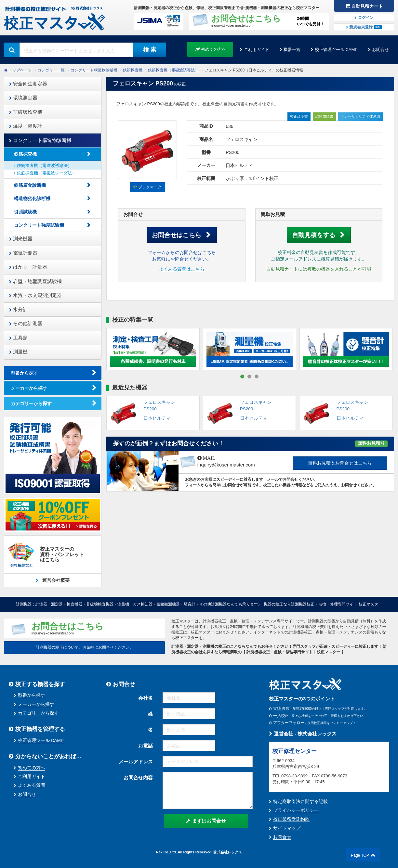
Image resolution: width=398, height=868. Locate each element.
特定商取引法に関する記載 (300, 802)
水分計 (18, 309)
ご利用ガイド (257, 50)
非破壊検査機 (26, 112)
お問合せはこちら (177, 235)
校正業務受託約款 (291, 819)
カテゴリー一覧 (51, 70)
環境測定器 (23, 98)
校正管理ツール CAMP (336, 50)
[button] (242, 377)
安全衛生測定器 (28, 84)
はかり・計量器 (28, 267)
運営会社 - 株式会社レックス (303, 734)
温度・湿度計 (26, 126)
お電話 (146, 746)
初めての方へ (211, 49)
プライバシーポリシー (296, 810)
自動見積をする (314, 235)
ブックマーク (147, 187)
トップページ (20, 70)
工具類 (18, 338)
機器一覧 (292, 50)
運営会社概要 (55, 580)
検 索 (150, 50)
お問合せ (380, 50)
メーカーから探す (29, 388)
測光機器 (21, 239)
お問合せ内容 (138, 778)
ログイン (364, 18)
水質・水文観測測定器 (35, 295)
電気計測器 (23, 253)
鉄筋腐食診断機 (30, 185)
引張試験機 (25, 212)
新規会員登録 (364, 27)
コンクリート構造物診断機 (94, 70)
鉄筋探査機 (133, 70)
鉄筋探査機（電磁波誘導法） (173, 70)
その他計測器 (26, 323)
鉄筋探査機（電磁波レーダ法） (45, 173)
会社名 (146, 698)
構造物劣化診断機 (32, 198)
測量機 (18, 352)
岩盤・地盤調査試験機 (35, 281)
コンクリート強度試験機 (39, 225)
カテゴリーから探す (31, 403)
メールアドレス (136, 762)
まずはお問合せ (206, 821)
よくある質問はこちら (182, 269)
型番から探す (24, 373)
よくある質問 (32, 785)
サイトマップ (287, 828)
